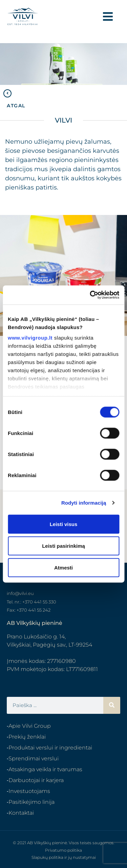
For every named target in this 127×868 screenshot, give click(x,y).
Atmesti (63, 567)
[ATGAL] (7, 93)
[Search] (112, 705)
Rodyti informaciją (84, 503)
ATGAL (16, 106)
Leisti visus (64, 524)
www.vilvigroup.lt (30, 338)
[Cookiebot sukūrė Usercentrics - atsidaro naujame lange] (90, 295)
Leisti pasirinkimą (63, 546)
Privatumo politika (63, 850)
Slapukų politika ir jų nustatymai (64, 857)
